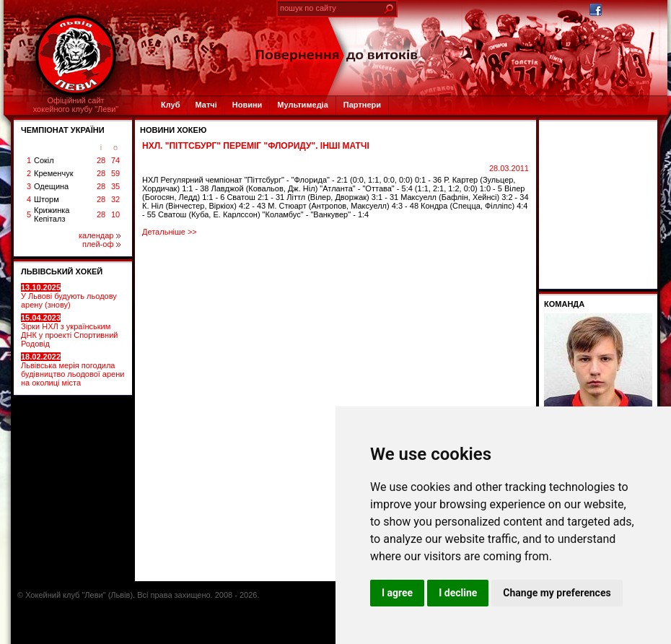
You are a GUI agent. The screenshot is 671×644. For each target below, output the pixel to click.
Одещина (51, 186)
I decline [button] (458, 593)
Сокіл (44, 160)
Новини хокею (173, 130)
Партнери (362, 105)
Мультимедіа (302, 105)
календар (100, 235)
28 (101, 160)
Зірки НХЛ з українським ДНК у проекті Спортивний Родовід (69, 331)
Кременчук (53, 173)
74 (115, 160)
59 (115, 173)
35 (115, 186)
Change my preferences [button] (557, 593)
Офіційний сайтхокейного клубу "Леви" (76, 105)
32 (115, 199)
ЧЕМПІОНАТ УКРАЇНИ (63, 130)
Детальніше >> (170, 232)
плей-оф (101, 244)
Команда (564, 304)
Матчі (206, 105)
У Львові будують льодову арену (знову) (69, 296)
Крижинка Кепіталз (52, 214)
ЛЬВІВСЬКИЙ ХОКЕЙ (62, 271)
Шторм (47, 199)
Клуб (170, 105)
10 (115, 214)
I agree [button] (397, 593)
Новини (247, 105)
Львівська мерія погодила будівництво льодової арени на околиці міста (73, 370)
